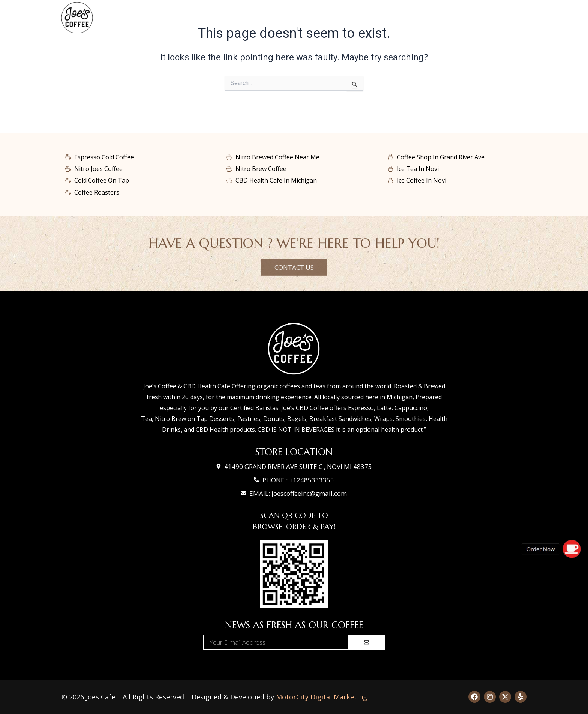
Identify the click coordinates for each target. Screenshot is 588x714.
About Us (451, 18)
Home (217, 18)
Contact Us (397, 18)
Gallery (352, 18)
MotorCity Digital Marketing (322, 697)
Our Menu (257, 18)
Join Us (495, 18)
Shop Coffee (306, 18)
